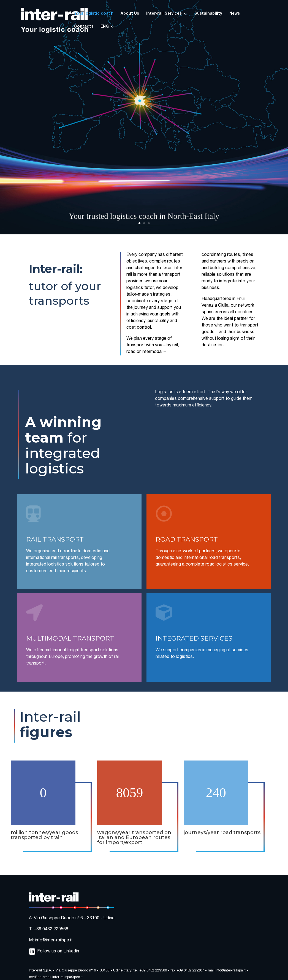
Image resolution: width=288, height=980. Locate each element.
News (235, 14)
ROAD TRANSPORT (187, 539)
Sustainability (208, 14)
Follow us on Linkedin (58, 952)
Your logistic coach (94, 14)
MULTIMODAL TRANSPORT (70, 638)
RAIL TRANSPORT (55, 539)
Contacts (84, 27)
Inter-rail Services (164, 14)
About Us (130, 14)
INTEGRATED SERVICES (194, 638)
